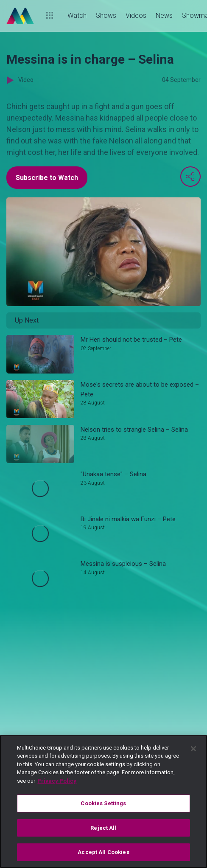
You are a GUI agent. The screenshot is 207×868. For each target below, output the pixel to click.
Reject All (103, 828)
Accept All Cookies (103, 852)
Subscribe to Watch (47, 178)
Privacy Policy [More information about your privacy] (57, 781)
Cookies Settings (103, 803)
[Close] (193, 749)
